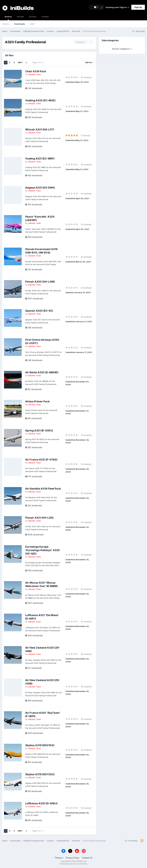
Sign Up (138, 7)
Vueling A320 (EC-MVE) (40, 100)
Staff (32, 24)
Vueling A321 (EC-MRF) (40, 159)
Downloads (20, 24)
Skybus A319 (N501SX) (40, 745)
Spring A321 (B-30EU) (39, 430)
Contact (45, 17)
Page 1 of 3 (38, 62)
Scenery (33, 17)
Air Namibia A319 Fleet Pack (43, 489)
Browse (8, 18)
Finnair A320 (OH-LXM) (40, 282)
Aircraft (20, 17)
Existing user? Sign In (117, 7)
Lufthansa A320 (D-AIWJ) (41, 803)
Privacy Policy (73, 858)
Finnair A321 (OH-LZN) (39, 518)
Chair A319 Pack (36, 71)
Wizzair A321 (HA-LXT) (40, 129)
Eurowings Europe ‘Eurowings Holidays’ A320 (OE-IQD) (43, 550)
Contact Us (87, 858)
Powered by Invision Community (73, 864)
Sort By (89, 63)
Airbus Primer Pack (37, 401)
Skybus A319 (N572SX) (40, 774)
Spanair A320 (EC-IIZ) (39, 311)
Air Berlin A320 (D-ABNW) (42, 372)
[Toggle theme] (96, 7)
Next (20, 62)
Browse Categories (122, 49)
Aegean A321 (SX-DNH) (40, 188)
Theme (59, 858)
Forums (6, 24)
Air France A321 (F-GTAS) (41, 460)
